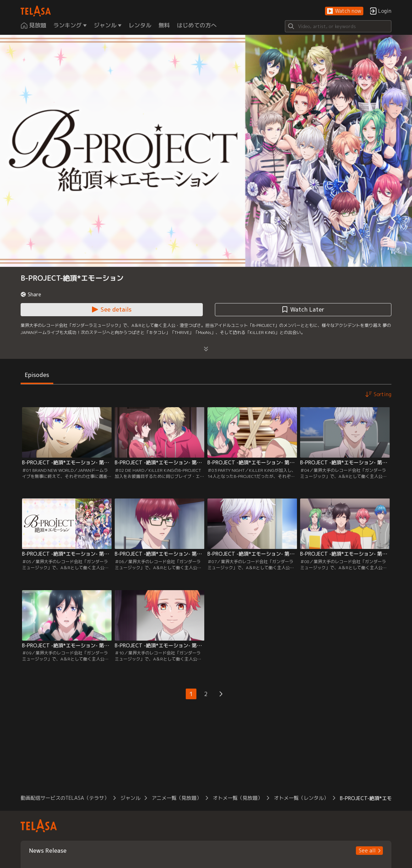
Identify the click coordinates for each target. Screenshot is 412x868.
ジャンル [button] (130, 798)
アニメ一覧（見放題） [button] (177, 798)
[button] (344, 11)
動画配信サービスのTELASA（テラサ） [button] (65, 798)
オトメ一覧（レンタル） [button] (301, 798)
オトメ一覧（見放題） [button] (238, 798)
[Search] (338, 26)
